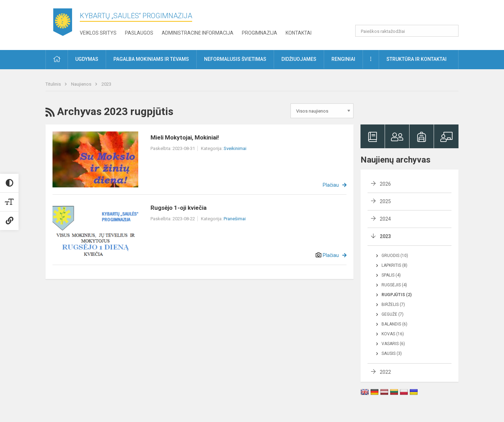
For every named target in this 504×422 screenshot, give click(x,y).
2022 (385, 372)
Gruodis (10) (395, 256)
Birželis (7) (393, 305)
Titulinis (54, 84)
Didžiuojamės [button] (299, 59)
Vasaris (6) (393, 344)
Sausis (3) (392, 353)
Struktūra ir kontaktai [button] (416, 59)
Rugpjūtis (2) (397, 295)
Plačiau (331, 185)
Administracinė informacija (198, 33)
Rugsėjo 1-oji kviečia (178, 208)
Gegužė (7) (393, 314)
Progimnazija (260, 33)
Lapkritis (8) (394, 265)
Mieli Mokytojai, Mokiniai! (185, 137)
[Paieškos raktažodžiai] (407, 31)
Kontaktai (299, 33)
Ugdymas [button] (87, 59)
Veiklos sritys (98, 33)
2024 (385, 219)
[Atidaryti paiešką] (451, 31)
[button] (411, 15)
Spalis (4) (391, 275)
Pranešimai (235, 219)
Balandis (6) (394, 324)
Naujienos (82, 84)
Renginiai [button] (343, 59)
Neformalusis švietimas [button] (235, 59)
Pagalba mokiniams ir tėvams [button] (151, 59)
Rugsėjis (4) (394, 285)
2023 (106, 84)
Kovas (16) (393, 334)
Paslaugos (139, 33)
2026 (385, 184)
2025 (385, 201)
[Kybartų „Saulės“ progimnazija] (63, 24)
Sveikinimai (235, 148)
